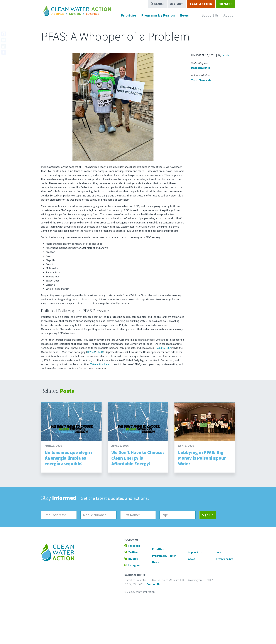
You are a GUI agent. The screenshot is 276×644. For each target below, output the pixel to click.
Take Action (201, 4)
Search (158, 4)
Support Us (210, 15)
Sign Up (208, 515)
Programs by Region (158, 15)
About (228, 15)
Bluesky (131, 559)
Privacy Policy (224, 559)
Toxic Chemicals (201, 80)
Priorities (129, 15)
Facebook (132, 546)
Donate (225, 4)
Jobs (219, 552)
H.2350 (159, 348)
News (184, 15)
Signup (177, 4)
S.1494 (99, 352)
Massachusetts (201, 68)
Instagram (132, 565)
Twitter (131, 552)
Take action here (100, 364)
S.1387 (167, 348)
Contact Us (153, 584)
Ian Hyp (226, 55)
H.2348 (91, 352)
